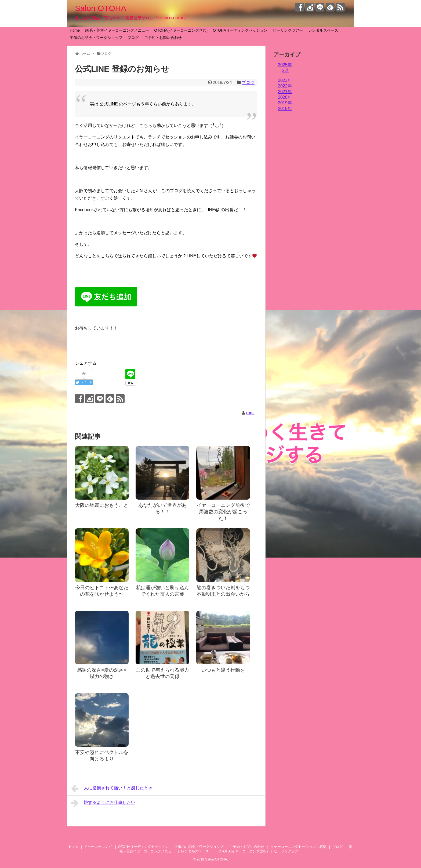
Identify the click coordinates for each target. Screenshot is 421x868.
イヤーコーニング (98, 847)
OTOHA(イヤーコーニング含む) (181, 30)
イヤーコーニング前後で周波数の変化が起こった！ (223, 512)
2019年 (285, 103)
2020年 (285, 97)
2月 (286, 70)
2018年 (285, 109)
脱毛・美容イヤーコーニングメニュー (117, 30)
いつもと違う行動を (223, 670)
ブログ (133, 38)
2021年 (285, 92)
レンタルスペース (325, 30)
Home (75, 30)
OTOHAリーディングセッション (240, 30)
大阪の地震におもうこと (102, 505)
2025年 (285, 65)
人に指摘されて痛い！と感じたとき (112, 789)
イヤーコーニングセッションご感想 (298, 847)
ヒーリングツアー (288, 30)
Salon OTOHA (101, 8)
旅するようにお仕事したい (103, 803)
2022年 (285, 86)
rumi (250, 413)
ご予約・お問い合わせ (163, 38)
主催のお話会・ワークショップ (96, 38)
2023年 (285, 80)
